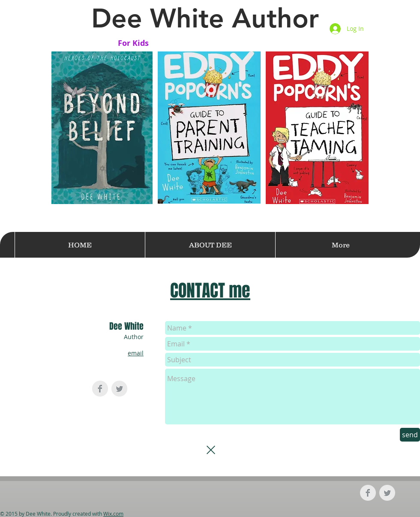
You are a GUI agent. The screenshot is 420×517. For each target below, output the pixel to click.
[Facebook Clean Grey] (100, 389)
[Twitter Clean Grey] (119, 389)
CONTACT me (210, 290)
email (136, 353)
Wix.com (113, 514)
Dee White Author (205, 18)
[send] (410, 435)
